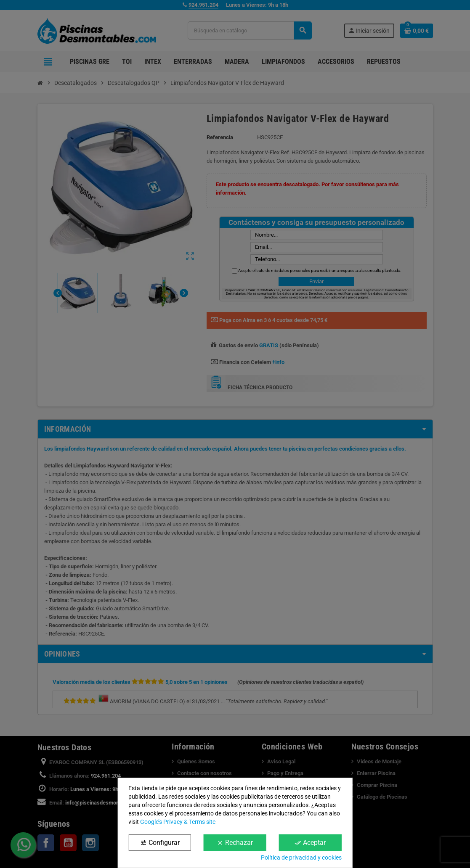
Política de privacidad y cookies (301, 857)
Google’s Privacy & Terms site (178, 822)
